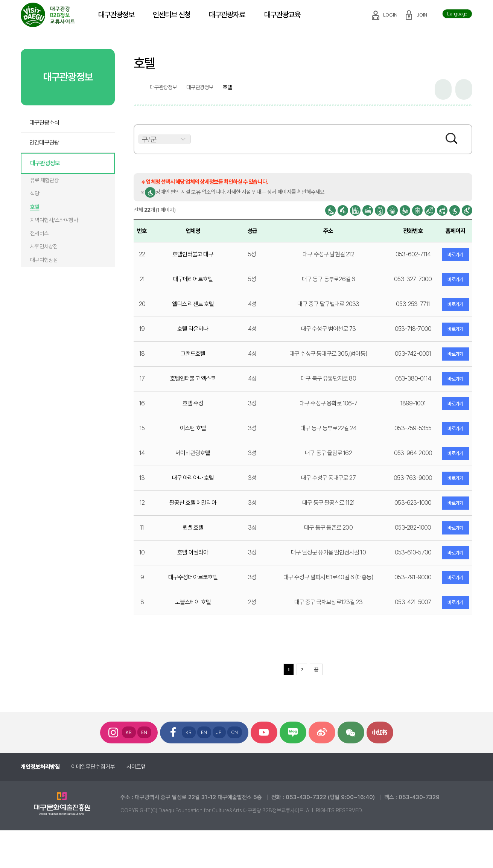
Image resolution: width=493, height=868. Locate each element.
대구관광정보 (45, 163)
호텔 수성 (193, 403)
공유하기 (443, 89)
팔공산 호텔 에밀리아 (193, 503)
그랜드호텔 (193, 354)
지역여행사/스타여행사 (54, 220)
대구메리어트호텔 (193, 279)
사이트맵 (136, 767)
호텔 (35, 207)
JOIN (422, 15)
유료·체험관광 (44, 180)
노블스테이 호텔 (193, 602)
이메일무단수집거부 (93, 767)
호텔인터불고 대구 (193, 254)
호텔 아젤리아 (193, 552)
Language (457, 14)
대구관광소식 (44, 123)
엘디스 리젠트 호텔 (193, 304)
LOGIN (390, 15)
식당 (35, 193)
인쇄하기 (464, 89)
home (137, 88)
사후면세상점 (44, 247)
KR (129, 732)
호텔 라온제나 (193, 329)
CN (235, 732)
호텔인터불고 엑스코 (193, 378)
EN (144, 732)
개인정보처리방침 (40, 767)
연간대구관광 (44, 142)
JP (219, 732)
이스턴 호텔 (193, 428)
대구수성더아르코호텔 (193, 577)
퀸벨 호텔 (193, 528)
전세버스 (39, 233)
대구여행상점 (44, 260)
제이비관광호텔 (193, 453)
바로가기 (455, 255)
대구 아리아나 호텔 (193, 478)
